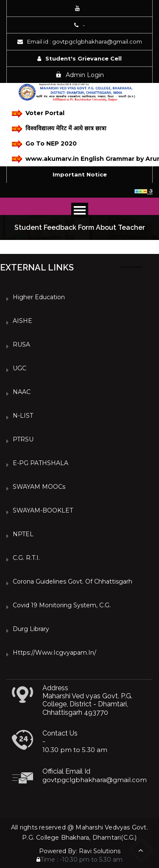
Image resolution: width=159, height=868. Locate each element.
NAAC (22, 392)
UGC (20, 368)
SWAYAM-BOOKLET (43, 510)
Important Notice (80, 174)
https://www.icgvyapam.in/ (54, 653)
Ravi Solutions (100, 851)
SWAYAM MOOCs (39, 487)
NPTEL (23, 534)
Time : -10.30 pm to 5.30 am (79, 860)
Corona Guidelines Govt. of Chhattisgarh (73, 581)
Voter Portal (38, 114)
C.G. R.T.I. (26, 558)
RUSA (21, 344)
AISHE (22, 321)
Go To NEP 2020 (44, 144)
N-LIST (23, 416)
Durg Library (31, 629)
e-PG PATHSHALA (40, 463)
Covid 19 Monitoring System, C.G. (62, 605)
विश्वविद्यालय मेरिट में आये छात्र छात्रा (59, 129)
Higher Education (39, 297)
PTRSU (23, 439)
